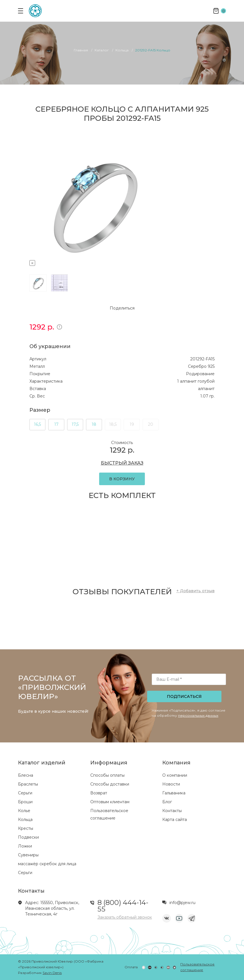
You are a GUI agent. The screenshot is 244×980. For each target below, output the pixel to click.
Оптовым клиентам (110, 802)
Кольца (25, 820)
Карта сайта (175, 820)
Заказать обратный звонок (125, 917)
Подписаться (184, 696)
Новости (171, 784)
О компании (175, 775)
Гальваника (174, 793)
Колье (24, 811)
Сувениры (28, 855)
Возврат (99, 793)
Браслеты (28, 784)
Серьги (25, 793)
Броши (25, 802)
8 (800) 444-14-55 (123, 906)
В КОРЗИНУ (122, 479)
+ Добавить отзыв (195, 591)
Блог (167, 802)
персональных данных (198, 715)
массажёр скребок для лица (47, 864)
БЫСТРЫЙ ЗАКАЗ (122, 463)
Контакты (172, 811)
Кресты (26, 828)
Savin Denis (52, 973)
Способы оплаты (107, 775)
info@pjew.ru (182, 903)
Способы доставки (110, 784)
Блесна (26, 775)
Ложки (25, 846)
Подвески (28, 837)
